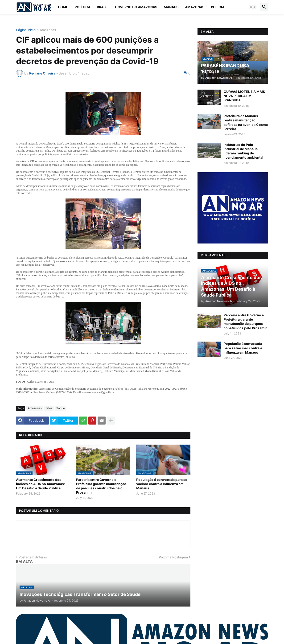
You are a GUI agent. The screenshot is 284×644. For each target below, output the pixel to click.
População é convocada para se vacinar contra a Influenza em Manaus (162, 484)
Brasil (103, 7)
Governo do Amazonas (136, 7)
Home (63, 7)
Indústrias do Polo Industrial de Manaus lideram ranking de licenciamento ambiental (243, 151)
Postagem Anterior (33, 557)
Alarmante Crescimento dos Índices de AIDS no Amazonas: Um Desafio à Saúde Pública (40, 484)
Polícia (218, 7)
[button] (253, 7)
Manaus (171, 7)
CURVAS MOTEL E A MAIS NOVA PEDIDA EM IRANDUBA (244, 96)
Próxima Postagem (173, 557)
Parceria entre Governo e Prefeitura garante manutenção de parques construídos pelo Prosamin (101, 486)
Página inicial (26, 30)
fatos (49, 408)
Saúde (61, 408)
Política (82, 7)
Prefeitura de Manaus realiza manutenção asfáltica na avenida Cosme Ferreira (246, 122)
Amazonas (195, 7)
